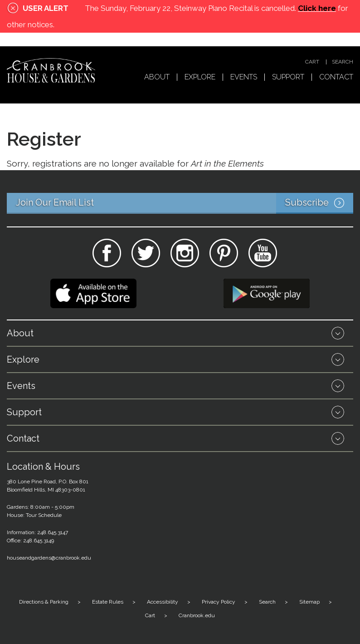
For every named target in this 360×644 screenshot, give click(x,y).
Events (244, 77)
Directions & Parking (44, 602)
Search (343, 62)
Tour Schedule (44, 515)
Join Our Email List (185, 203)
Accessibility (163, 602)
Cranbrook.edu (197, 615)
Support (288, 77)
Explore (200, 77)
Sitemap (309, 602)
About (157, 77)
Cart (312, 62)
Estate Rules (108, 602)
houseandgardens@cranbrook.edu (49, 558)
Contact (336, 77)
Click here (317, 8)
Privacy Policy (219, 602)
